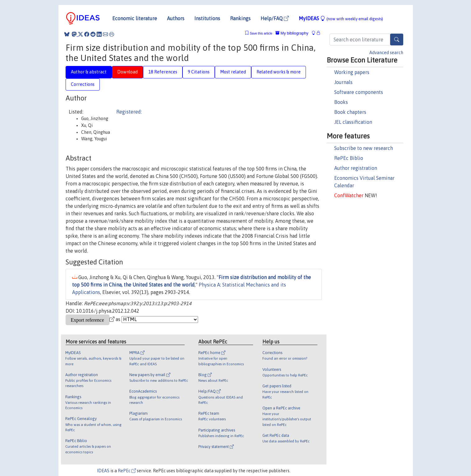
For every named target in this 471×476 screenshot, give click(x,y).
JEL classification (353, 122)
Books (341, 102)
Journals (343, 82)
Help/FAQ (275, 18)
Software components (359, 92)
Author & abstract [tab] (89, 72)
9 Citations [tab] (199, 72)
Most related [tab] (233, 72)
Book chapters (350, 112)
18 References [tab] (163, 72)
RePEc (127, 471)
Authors (176, 18)
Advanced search (386, 53)
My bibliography (292, 33)
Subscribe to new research (364, 148)
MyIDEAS (341, 18)
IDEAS (103, 471)
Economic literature (135, 18)
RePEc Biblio (349, 158)
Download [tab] (127, 72)
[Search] (397, 40)
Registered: (129, 112)
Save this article (261, 33)
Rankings (240, 18)
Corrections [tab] (83, 84)
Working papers (352, 72)
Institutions (207, 18)
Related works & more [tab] (279, 72)
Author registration (356, 168)
